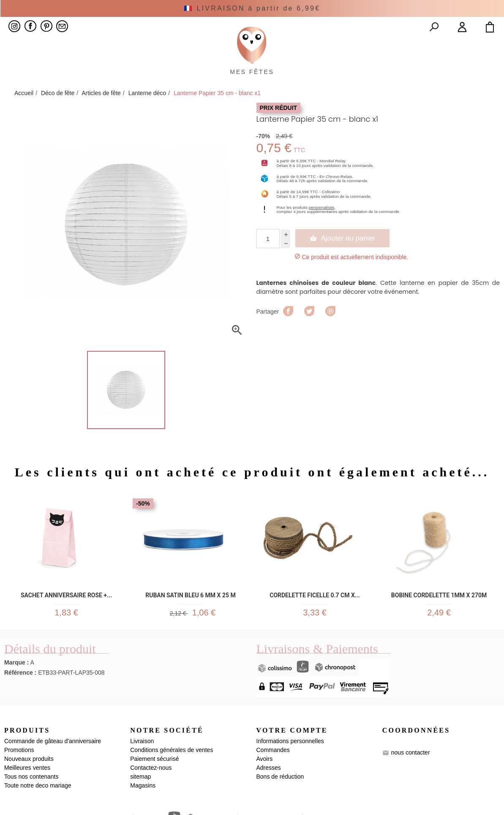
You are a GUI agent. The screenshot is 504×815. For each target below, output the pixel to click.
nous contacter (411, 796)
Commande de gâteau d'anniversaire (53, 785)
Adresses (269, 811)
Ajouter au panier (346, 276)
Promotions (19, 793)
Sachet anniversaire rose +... (66, 632)
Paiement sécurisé (154, 802)
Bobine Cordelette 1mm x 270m (439, 632)
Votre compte (292, 773)
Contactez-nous (151, 811)
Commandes (273, 793)
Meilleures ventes (27, 811)
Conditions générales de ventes (172, 793)
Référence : (20, 716)
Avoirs (265, 802)
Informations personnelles (290, 785)
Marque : (16, 706)
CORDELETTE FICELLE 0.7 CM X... (315, 632)
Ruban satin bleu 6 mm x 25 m (190, 632)
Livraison (142, 785)
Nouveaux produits (29, 802)
